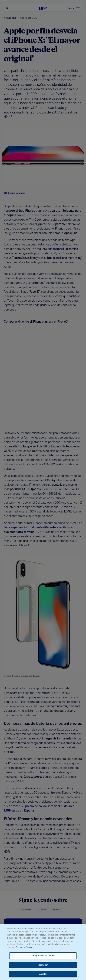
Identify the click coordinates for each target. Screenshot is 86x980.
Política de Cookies (25, 947)
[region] (43, 952)
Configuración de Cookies (43, 956)
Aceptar (43, 974)
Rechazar (43, 965)
